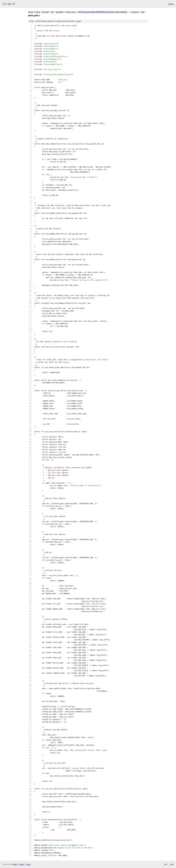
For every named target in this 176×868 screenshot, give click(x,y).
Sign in (171, 4)
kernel (46, 12)
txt (166, 864)
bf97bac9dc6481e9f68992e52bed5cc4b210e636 (102, 12)
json (172, 864)
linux (31, 12)
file (78, 21)
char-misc (71, 12)
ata (143, 12)
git (52, 12)
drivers (135, 12)
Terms (28, 864)
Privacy (21, 864)
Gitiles (15, 864)
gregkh (60, 12)
